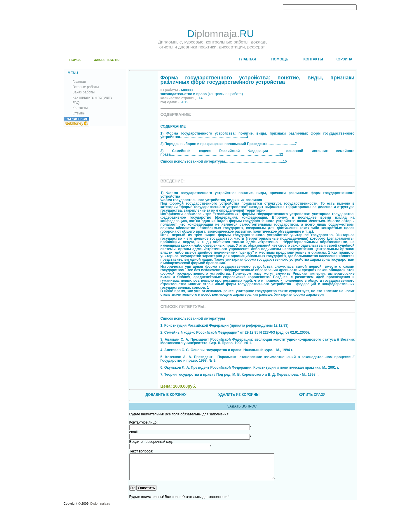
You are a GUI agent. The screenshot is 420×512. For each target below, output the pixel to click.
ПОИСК (75, 60)
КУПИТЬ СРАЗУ (312, 395)
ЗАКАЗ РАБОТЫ (107, 60)
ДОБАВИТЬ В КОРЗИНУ (166, 395)
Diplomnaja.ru (100, 509)
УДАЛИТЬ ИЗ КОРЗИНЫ (239, 395)
